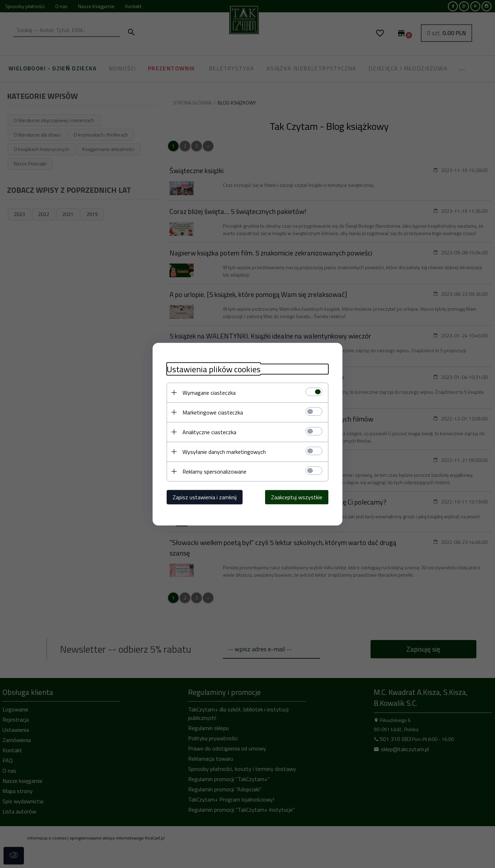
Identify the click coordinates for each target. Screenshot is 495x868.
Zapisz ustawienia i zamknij (205, 497)
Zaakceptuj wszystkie (297, 497)
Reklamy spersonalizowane (214, 471)
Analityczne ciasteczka (209, 432)
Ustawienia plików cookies (214, 369)
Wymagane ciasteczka (209, 392)
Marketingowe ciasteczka (213, 412)
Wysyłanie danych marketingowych (224, 451)
